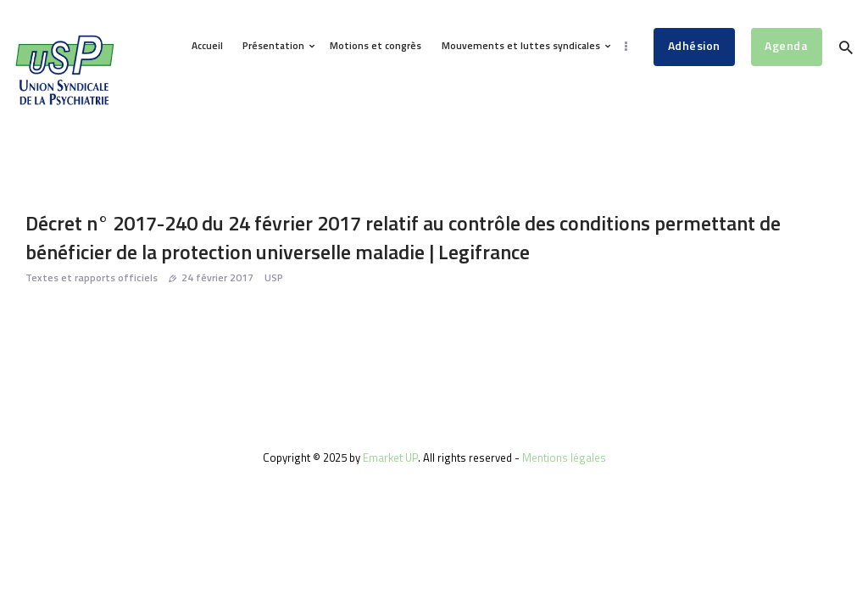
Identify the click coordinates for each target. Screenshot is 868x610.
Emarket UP (390, 457)
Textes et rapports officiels (92, 277)
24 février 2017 (217, 277)
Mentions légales (564, 457)
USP (274, 277)
